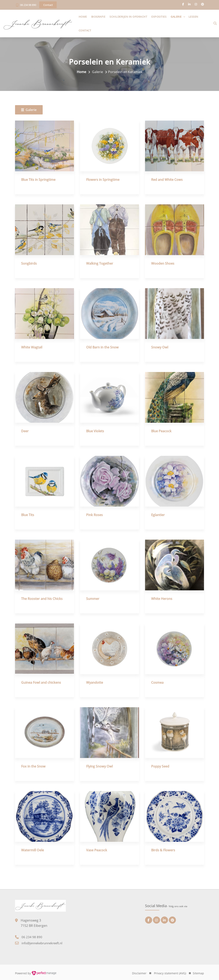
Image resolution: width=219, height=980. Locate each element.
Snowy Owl (160, 347)
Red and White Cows (167, 180)
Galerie (178, 17)
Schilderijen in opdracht (130, 17)
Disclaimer (139, 973)
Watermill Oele (33, 850)
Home (84, 17)
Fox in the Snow (33, 767)
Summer (93, 599)
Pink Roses (94, 515)
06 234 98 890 (28, 5)
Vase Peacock (97, 850)
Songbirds (29, 264)
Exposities (160, 17)
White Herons (162, 599)
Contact (86, 30)
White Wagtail (32, 347)
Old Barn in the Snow (102, 347)
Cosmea (157, 683)
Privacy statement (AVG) (170, 973)
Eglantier (158, 515)
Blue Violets (95, 431)
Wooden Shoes (163, 264)
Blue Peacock (161, 431)
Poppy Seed (160, 767)
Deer (25, 431)
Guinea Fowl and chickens (41, 683)
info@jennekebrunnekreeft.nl (42, 943)
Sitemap (198, 973)
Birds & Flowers (163, 850)
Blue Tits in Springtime (38, 180)
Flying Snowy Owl (99, 767)
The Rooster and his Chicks (42, 599)
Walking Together (100, 264)
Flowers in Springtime (103, 180)
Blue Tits (28, 515)
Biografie (100, 17)
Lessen (195, 17)
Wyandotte (95, 683)
